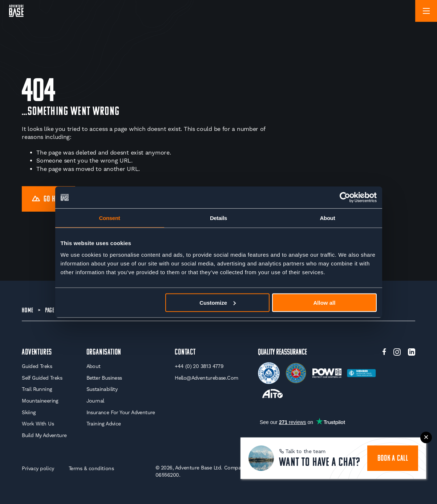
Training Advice (104, 424)
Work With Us (38, 424)
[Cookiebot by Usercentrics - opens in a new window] (345, 197)
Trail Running (37, 389)
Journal (95, 401)
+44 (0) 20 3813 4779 (199, 366)
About (94, 366)
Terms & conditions (91, 468)
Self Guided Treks (42, 378)
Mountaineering (40, 401)
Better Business (104, 378)
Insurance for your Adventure (121, 412)
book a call (393, 459)
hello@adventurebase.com (206, 378)
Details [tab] (218, 218)
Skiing (29, 412)
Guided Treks (37, 366)
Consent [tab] (110, 218)
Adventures (37, 353)
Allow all (325, 302)
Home (27, 311)
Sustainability (102, 389)
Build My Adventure (44, 435)
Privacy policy (38, 468)
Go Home (49, 199)
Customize (218, 302)
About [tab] (328, 218)
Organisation (104, 353)
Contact (185, 353)
